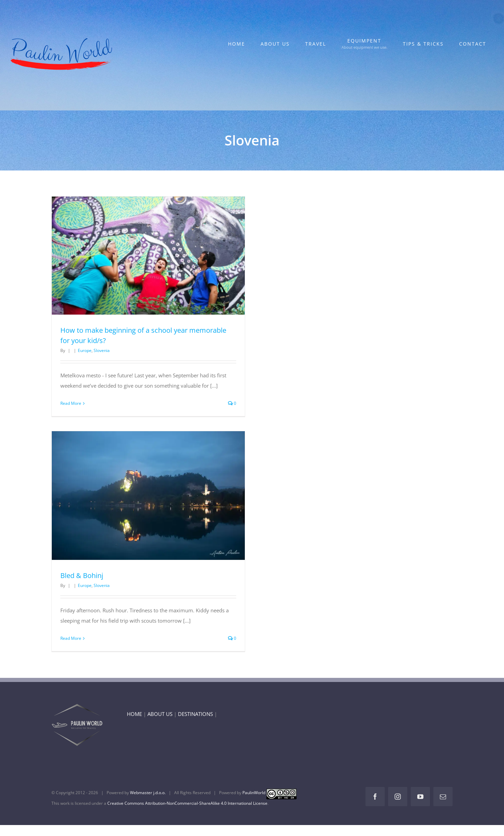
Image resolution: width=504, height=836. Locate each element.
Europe (85, 350)
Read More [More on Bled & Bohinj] (71, 638)
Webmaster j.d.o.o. (148, 793)
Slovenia (102, 350)
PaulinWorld (254, 793)
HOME (134, 714)
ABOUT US (160, 714)
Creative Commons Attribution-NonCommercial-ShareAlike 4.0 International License (187, 803)
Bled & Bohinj (82, 575)
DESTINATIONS (195, 714)
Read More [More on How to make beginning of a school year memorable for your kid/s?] (71, 403)
